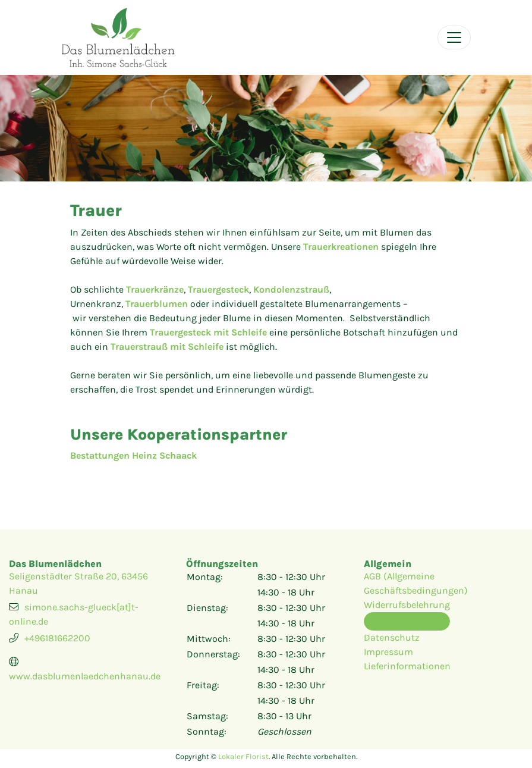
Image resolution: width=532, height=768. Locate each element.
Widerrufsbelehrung (407, 605)
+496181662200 (57, 638)
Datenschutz (392, 637)
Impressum (388, 652)
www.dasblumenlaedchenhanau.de (85, 676)
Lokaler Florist (243, 756)
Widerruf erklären (407, 621)
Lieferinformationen (407, 666)
